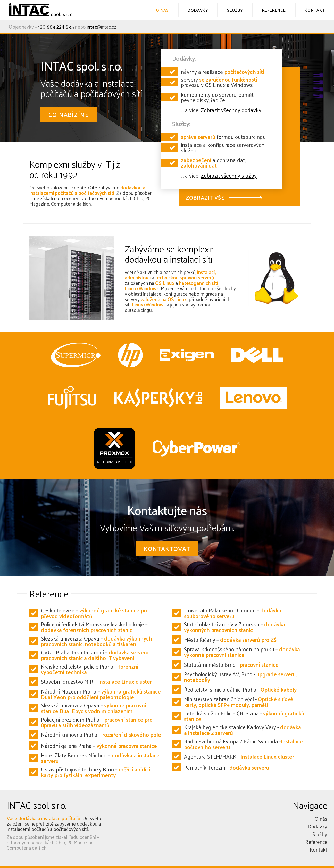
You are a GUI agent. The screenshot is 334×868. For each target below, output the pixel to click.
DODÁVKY (198, 10)
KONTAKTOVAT (167, 548)
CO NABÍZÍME (69, 114)
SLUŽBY (235, 10)
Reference (316, 842)
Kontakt (319, 849)
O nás (321, 819)
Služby (320, 834)
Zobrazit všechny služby (229, 175)
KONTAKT (315, 10)
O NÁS (162, 10)
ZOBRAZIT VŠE (205, 197)
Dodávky (318, 826)
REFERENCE (274, 10)
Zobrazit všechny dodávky (231, 110)
